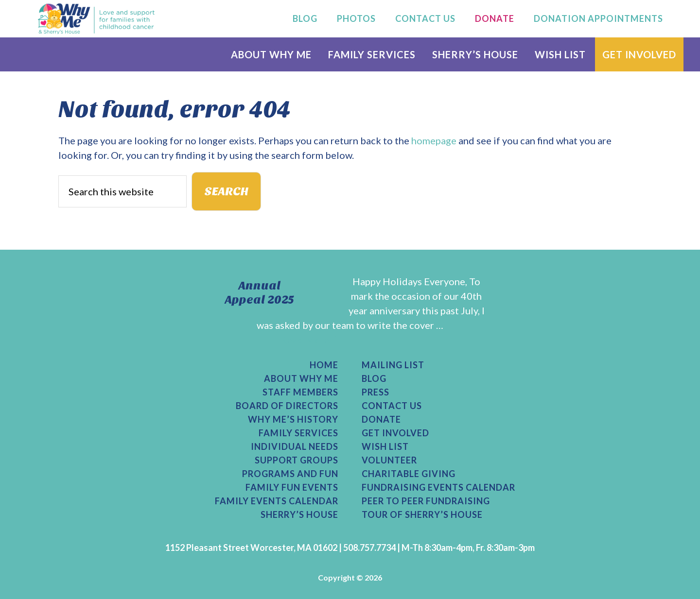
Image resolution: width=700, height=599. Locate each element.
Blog (374, 378)
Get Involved (395, 433)
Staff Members (300, 392)
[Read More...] (308, 340)
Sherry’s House (299, 514)
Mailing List (393, 365)
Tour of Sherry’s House (422, 514)
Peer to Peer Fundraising (426, 501)
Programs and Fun (290, 474)
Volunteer (389, 460)
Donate (381, 419)
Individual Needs (295, 446)
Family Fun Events (292, 487)
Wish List (385, 446)
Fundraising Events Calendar (438, 487)
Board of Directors (287, 406)
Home (324, 365)
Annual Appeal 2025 (260, 293)
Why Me (96, 18)
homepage (434, 140)
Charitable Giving (409, 474)
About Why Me (301, 378)
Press (376, 392)
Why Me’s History (293, 419)
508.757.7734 (369, 548)
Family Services (298, 433)
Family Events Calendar (277, 501)
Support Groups (297, 460)
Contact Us (392, 406)
